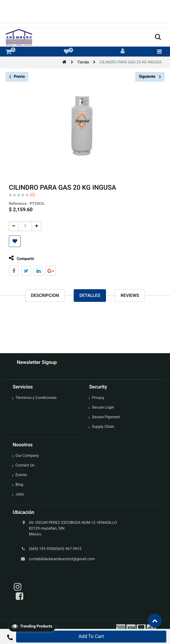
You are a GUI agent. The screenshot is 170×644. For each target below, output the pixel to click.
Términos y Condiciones (36, 398)
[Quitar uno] (13, 226)
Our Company (27, 456)
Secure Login (103, 407)
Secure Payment (106, 417)
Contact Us (25, 465)
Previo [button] (17, 77)
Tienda (83, 62)
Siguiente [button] (150, 77)
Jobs (20, 494)
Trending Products (32, 626)
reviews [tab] (130, 295)
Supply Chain (103, 427)
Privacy (98, 398)
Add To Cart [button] (91, 637)
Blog (19, 485)
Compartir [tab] (20, 258)
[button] (14, 241)
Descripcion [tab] (45, 295)
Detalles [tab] (90, 295)
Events (21, 475)
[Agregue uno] (35, 226)
